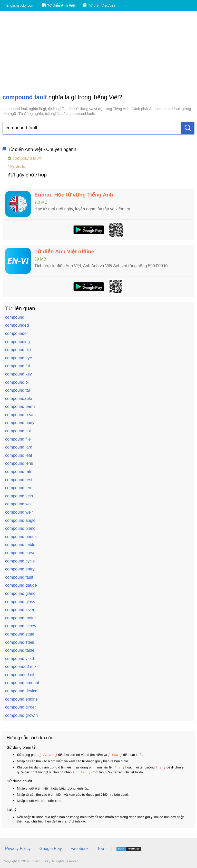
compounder (17, 333)
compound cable (20, 545)
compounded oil (20, 675)
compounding (17, 342)
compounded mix (21, 666)
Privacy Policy (18, 848)
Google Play (51, 848)
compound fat (18, 366)
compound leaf (19, 455)
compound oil (17, 382)
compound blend (20, 528)
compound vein (19, 496)
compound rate (19, 472)
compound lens (19, 463)
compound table (20, 650)
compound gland (20, 593)
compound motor (21, 618)
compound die (18, 350)
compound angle (20, 520)
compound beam (20, 415)
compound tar (18, 390)
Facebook (80, 848)
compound (15, 317)
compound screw (21, 626)
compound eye (19, 358)
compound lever (20, 610)
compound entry (20, 569)
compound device (21, 691)
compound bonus (21, 537)
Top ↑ (102, 848)
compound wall (19, 504)
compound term (19, 488)
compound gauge (21, 585)
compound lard (19, 447)
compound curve (20, 553)
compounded (17, 325)
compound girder (21, 707)
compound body (20, 423)
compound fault (19, 577)
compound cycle (20, 561)
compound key (18, 374)
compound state (20, 634)
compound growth (21, 715)
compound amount (22, 683)
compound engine (21, 699)
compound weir (19, 512)
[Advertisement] (98, 52)
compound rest (19, 480)
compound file (18, 439)
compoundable (19, 399)
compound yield (19, 659)
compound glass (20, 602)
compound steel (20, 642)
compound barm (20, 406)
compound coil (18, 431)
